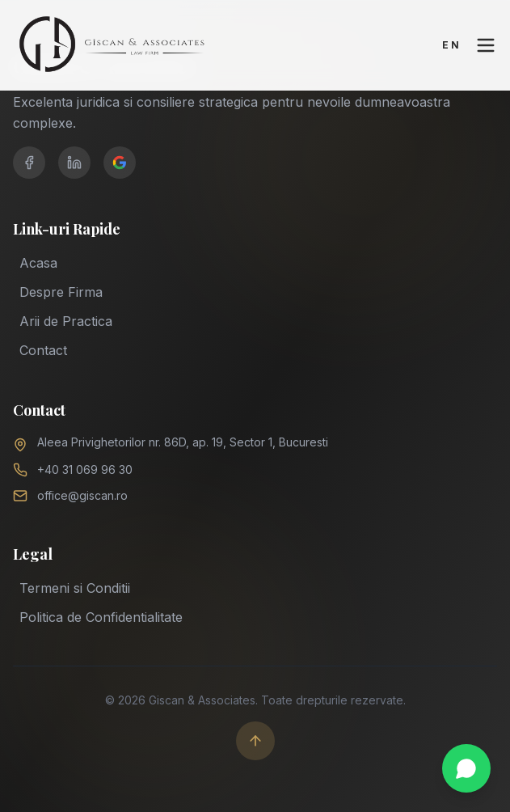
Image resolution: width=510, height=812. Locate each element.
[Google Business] (120, 163)
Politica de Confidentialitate (101, 615)
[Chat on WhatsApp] (466, 768)
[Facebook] (29, 163)
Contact (43, 350)
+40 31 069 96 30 (85, 469)
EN (452, 45)
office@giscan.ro (82, 495)
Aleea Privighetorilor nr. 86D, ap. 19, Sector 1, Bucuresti (183, 442)
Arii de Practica (66, 321)
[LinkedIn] (74, 163)
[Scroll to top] (255, 741)
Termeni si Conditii (75, 586)
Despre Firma (61, 292)
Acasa (38, 263)
